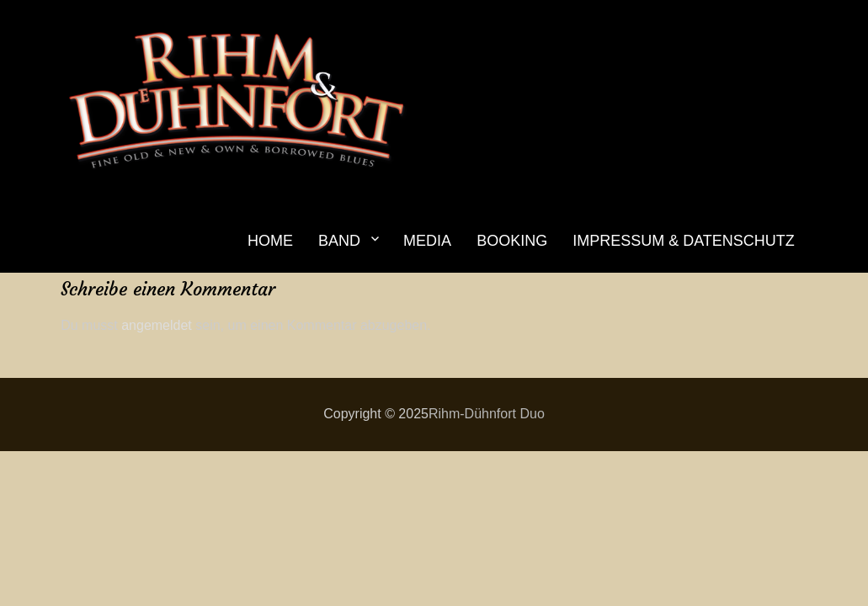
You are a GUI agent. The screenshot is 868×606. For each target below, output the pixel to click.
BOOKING (512, 241)
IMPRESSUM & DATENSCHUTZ (684, 241)
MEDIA (427, 241)
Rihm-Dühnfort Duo (487, 414)
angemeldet (157, 325)
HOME (270, 241)
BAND (339, 241)
